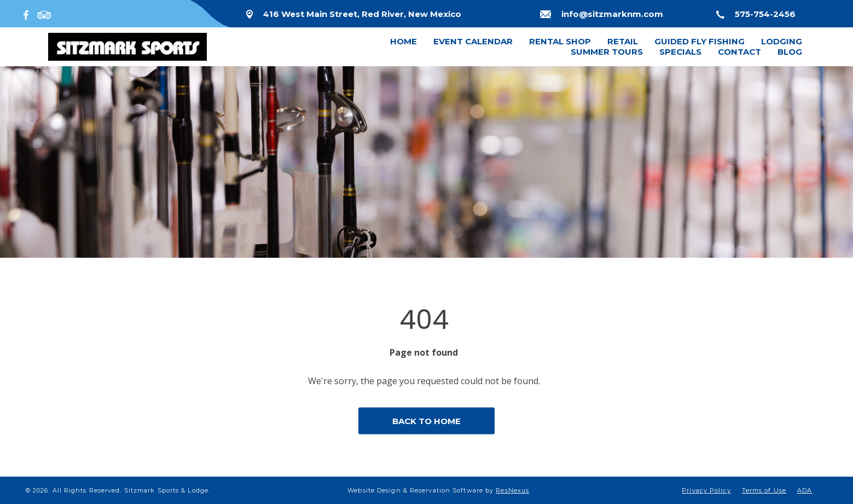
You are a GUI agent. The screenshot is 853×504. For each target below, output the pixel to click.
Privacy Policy (706, 490)
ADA (805, 490)
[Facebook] (28, 14)
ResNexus (512, 490)
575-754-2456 (765, 14)
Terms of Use (764, 490)
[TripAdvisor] (44, 14)
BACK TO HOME (427, 421)
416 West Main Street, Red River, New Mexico (362, 14)
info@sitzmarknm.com (612, 14)
